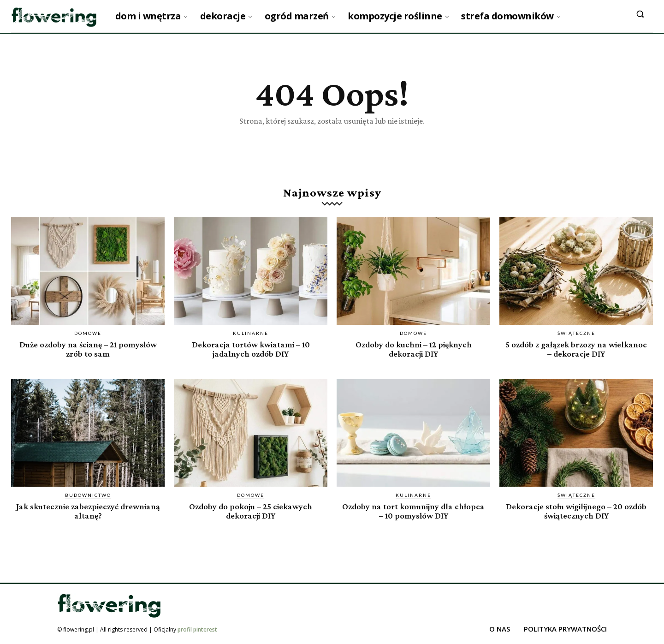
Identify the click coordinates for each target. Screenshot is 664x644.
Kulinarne (251, 334)
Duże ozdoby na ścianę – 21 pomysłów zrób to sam (88, 349)
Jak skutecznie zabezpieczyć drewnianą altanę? (88, 511)
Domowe (88, 334)
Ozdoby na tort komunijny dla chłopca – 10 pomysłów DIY (414, 511)
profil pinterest (197, 629)
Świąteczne (576, 334)
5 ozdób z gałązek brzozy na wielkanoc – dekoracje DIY (576, 349)
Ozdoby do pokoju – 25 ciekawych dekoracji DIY (251, 511)
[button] (640, 14)
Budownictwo (88, 495)
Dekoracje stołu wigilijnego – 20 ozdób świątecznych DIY (576, 511)
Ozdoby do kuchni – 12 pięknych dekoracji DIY (414, 349)
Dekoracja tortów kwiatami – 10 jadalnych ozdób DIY (251, 349)
